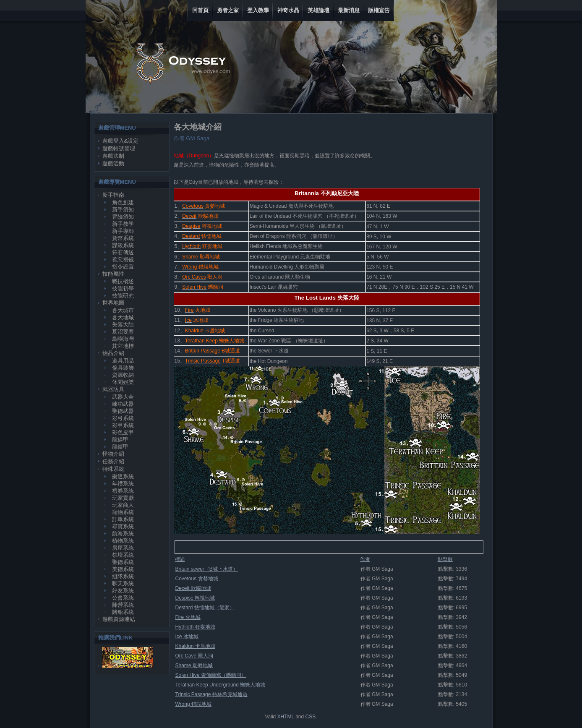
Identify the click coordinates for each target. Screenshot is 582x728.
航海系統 (123, 534)
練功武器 (123, 404)
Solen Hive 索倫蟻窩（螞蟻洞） (211, 675)
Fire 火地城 (188, 617)
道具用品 (123, 361)
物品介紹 (113, 353)
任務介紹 (113, 461)
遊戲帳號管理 (119, 148)
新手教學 (123, 224)
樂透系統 (123, 476)
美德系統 (123, 569)
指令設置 (123, 267)
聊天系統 (123, 583)
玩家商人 (123, 505)
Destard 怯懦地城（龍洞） (205, 608)
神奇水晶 (288, 10)
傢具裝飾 (123, 368)
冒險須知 (123, 217)
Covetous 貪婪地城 (197, 579)
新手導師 (123, 231)
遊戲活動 (113, 163)
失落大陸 (123, 325)
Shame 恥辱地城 (194, 665)
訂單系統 (123, 519)
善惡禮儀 (123, 260)
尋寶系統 (123, 526)
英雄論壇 (318, 10)
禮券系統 (123, 491)
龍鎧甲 (120, 447)
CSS (311, 717)
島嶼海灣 (123, 339)
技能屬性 (113, 274)
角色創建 (123, 202)
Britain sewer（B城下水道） (207, 569)
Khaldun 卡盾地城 (195, 646)
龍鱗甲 (120, 440)
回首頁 (200, 10)
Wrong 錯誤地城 (193, 704)
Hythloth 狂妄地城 (195, 627)
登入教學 (258, 10)
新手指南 (113, 195)
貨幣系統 (123, 238)
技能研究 (123, 296)
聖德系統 (123, 562)
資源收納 (123, 375)
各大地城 (123, 317)
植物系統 (123, 541)
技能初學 (123, 288)
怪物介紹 (113, 454)
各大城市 (123, 310)
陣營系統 (123, 605)
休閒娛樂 (123, 382)
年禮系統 (123, 484)
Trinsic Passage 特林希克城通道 (211, 694)
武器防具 (113, 389)
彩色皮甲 (123, 432)
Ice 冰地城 (187, 637)
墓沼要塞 (123, 332)
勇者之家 (228, 10)
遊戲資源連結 (119, 619)
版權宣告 (379, 10)
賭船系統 (123, 612)
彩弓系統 (123, 418)
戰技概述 (123, 281)
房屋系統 (123, 548)
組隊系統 (123, 576)
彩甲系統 (123, 425)
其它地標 (123, 346)
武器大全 (123, 397)
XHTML (286, 717)
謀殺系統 (123, 245)
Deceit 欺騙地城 (193, 588)
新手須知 (123, 210)
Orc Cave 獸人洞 (194, 656)
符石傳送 (123, 252)
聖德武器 (123, 411)
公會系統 (123, 598)
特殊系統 (113, 469)
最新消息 (349, 10)
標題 (180, 559)
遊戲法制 (113, 156)
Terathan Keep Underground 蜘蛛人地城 (221, 685)
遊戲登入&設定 (121, 141)
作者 (365, 559)
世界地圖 (113, 303)
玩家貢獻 (123, 498)
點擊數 (445, 559)
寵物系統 (123, 512)
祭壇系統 (123, 555)
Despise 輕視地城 (195, 598)
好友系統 (123, 591)
